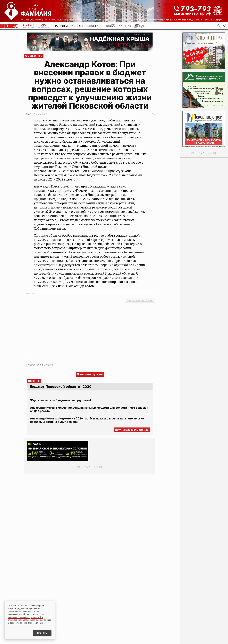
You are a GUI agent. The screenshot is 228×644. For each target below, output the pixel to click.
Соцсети (92, 26)
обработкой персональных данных (26, 623)
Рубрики (62, 26)
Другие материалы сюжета (132, 430)
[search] (219, 26)
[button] (225, 26)
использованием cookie (19, 617)
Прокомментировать (90, 374)
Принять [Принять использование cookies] (42, 633)
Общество (34, 56)
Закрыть (140, 300)
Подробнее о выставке (40, 365)
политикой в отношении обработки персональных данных (29, 618)
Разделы (77, 26)
